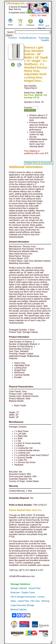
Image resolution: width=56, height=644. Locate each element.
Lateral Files (23, 601)
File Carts (35, 601)
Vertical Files (34, 588)
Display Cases (28, 592)
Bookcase (15, 592)
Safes (13, 601)
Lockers (41, 597)
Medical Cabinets (19, 610)
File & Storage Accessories (23, 597)
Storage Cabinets (19, 588)
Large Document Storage (22, 605)
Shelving (45, 601)
